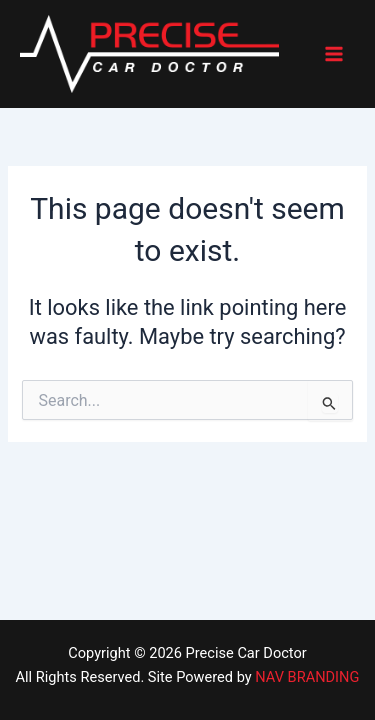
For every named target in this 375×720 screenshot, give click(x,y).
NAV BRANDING (307, 677)
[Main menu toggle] (334, 54)
